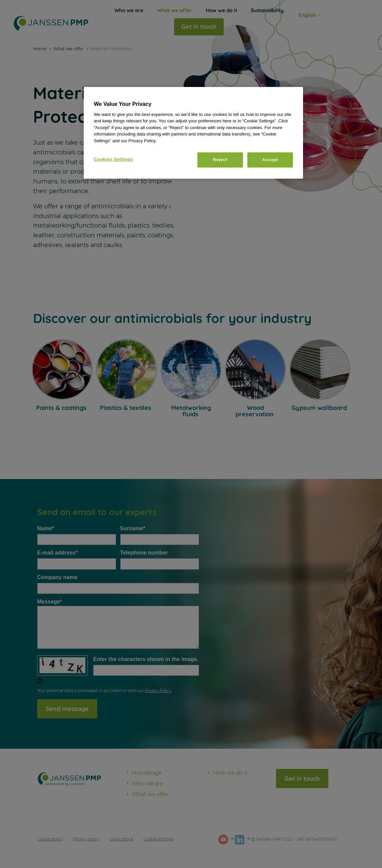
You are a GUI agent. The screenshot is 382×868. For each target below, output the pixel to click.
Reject (220, 160)
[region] (193, 133)
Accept (270, 160)
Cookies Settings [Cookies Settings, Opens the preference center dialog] (113, 159)
